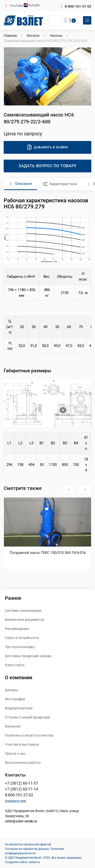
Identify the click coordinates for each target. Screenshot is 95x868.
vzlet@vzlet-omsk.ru (21, 821)
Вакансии (13, 726)
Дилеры (11, 690)
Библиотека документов (25, 620)
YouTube (17, 6)
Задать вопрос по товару (47, 166)
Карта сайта (15, 665)
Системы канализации (23, 611)
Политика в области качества (29, 735)
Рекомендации (17, 629)
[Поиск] (56, 20)
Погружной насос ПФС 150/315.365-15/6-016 (48, 553)
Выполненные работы (23, 763)
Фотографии (15, 699)
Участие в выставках (22, 744)
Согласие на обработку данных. (27, 849)
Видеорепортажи (19, 708)
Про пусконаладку (20, 647)
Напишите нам (15, 801)
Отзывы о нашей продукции (27, 717)
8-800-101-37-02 (78, 6)
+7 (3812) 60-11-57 (21, 783)
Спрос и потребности (22, 638)
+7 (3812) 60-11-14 (21, 789)
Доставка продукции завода (28, 656)
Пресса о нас (15, 753)
